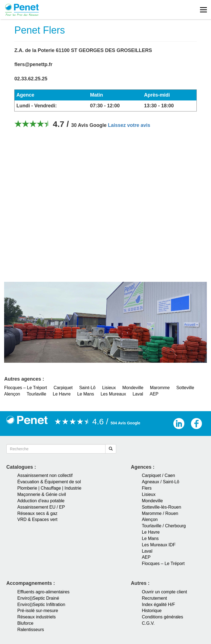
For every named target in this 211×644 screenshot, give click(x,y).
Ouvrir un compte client (164, 592)
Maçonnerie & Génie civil (42, 494)
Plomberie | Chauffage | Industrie (49, 488)
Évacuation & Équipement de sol (49, 482)
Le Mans (86, 394)
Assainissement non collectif (45, 475)
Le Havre (62, 394)
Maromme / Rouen (160, 513)
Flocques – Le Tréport (26, 388)
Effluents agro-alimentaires (43, 592)
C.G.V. (148, 623)
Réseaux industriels (37, 617)
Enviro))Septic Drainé (38, 598)
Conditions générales (162, 617)
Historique (152, 611)
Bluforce (25, 623)
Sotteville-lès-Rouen (161, 507)
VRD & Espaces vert (37, 519)
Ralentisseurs (31, 630)
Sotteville (185, 388)
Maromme (160, 388)
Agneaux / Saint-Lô (160, 482)
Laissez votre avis (129, 125)
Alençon (12, 394)
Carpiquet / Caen (158, 475)
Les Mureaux (113, 394)
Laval (138, 394)
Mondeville (133, 388)
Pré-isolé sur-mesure (38, 611)
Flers (147, 488)
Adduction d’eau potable (41, 501)
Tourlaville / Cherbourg (164, 526)
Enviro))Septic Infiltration (41, 605)
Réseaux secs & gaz (37, 513)
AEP (154, 394)
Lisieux (109, 388)
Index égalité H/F (158, 605)
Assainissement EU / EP (41, 507)
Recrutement (154, 598)
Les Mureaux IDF (159, 545)
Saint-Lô (87, 388)
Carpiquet (63, 388)
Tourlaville (36, 394)
